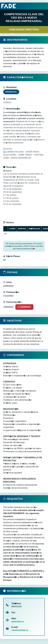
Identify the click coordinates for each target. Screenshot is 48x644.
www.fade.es (18, 622)
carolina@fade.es (20, 630)
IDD (5, 152)
